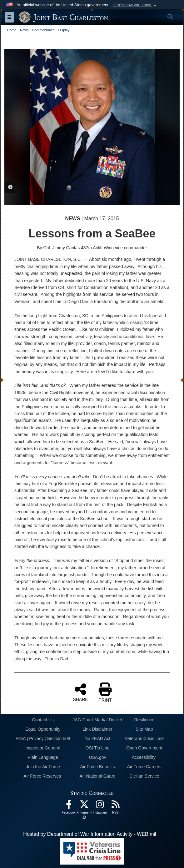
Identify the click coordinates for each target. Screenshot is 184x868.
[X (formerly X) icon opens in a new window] (84, 806)
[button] (135, 5)
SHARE (80, 692)
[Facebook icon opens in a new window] (69, 806)
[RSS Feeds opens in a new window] (116, 806)
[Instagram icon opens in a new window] (100, 806)
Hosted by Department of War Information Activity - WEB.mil (90, 834)
